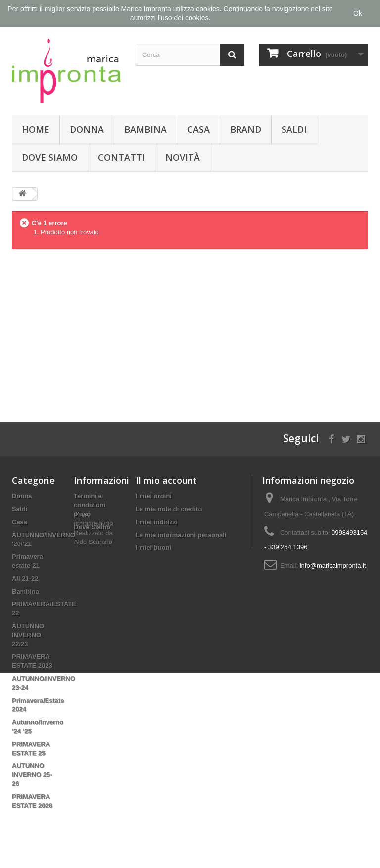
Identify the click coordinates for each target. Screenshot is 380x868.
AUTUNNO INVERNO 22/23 (28, 635)
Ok (358, 13)
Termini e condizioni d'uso (90, 505)
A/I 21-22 (25, 578)
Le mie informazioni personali (181, 535)
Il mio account (166, 480)
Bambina (145, 129)
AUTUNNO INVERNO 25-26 (32, 775)
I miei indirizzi (157, 522)
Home (36, 129)
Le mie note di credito (169, 509)
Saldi (294, 129)
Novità (183, 157)
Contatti (121, 157)
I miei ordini (154, 496)
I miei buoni (153, 548)
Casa (198, 129)
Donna (87, 129)
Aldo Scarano (93, 571)
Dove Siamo (50, 157)
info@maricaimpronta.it (333, 566)
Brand (246, 129)
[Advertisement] (190, 327)
